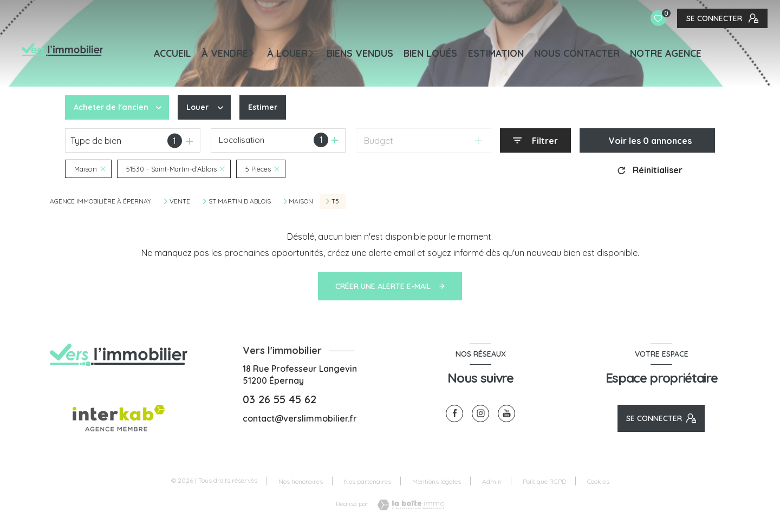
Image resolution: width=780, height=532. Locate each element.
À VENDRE (225, 53)
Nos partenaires (368, 481)
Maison (301, 201)
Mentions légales (437, 481)
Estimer (272, 108)
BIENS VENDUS (360, 53)
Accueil (173, 53)
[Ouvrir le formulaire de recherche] (535, 140)
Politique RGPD (544, 481)
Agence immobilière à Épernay (100, 201)
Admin (492, 481)
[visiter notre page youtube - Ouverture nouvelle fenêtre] (506, 413)
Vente (180, 201)
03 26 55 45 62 (279, 399)
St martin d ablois (240, 201)
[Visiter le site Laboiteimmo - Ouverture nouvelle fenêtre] (408, 505)
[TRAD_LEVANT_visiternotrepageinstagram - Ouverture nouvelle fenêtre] (480, 413)
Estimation (496, 53)
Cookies (598, 482)
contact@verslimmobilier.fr (300, 418)
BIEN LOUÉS (430, 53)
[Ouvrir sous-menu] (255, 52)
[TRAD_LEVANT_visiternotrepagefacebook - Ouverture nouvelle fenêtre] (454, 413)
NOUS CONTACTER (577, 53)
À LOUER (287, 53)
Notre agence (666, 53)
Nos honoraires (301, 481)
